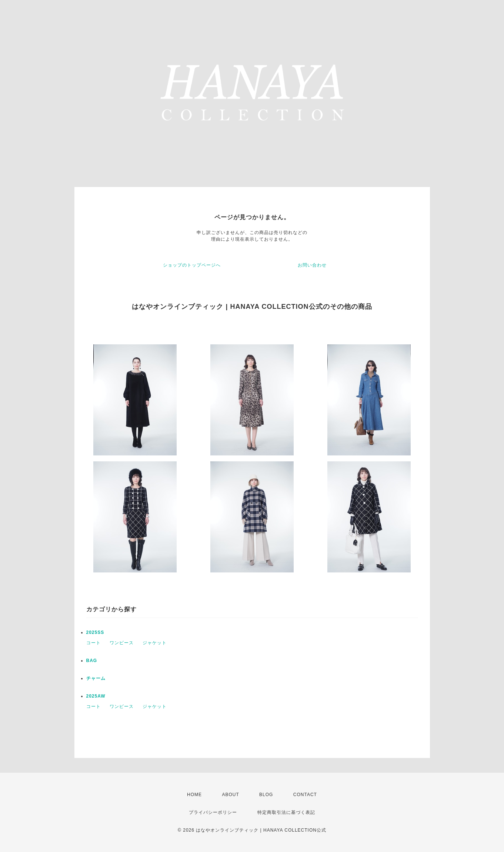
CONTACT (305, 795)
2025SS (95, 632)
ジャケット (155, 643)
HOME (194, 795)
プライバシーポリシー (213, 812)
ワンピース (122, 643)
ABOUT (230, 795)
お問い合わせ (312, 265)
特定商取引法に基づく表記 (286, 812)
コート (94, 643)
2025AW (96, 696)
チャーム (96, 678)
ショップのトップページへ (192, 265)
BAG (92, 661)
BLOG (266, 795)
